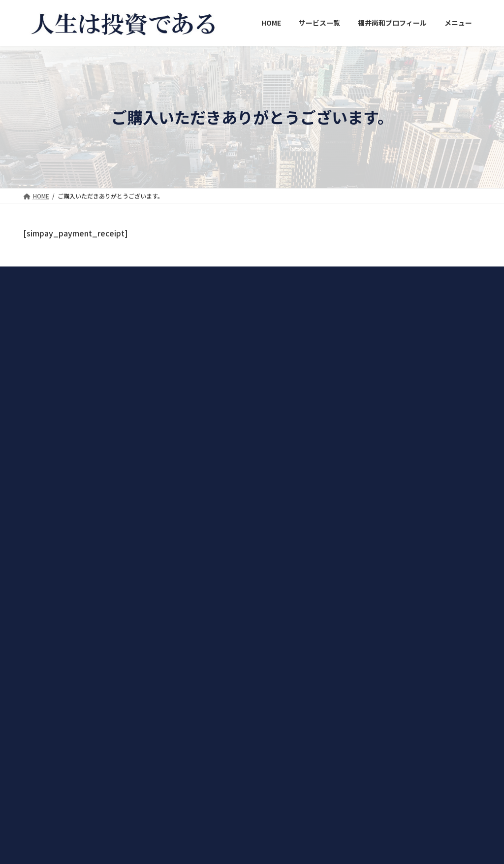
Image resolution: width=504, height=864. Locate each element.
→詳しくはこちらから (53, 576)
